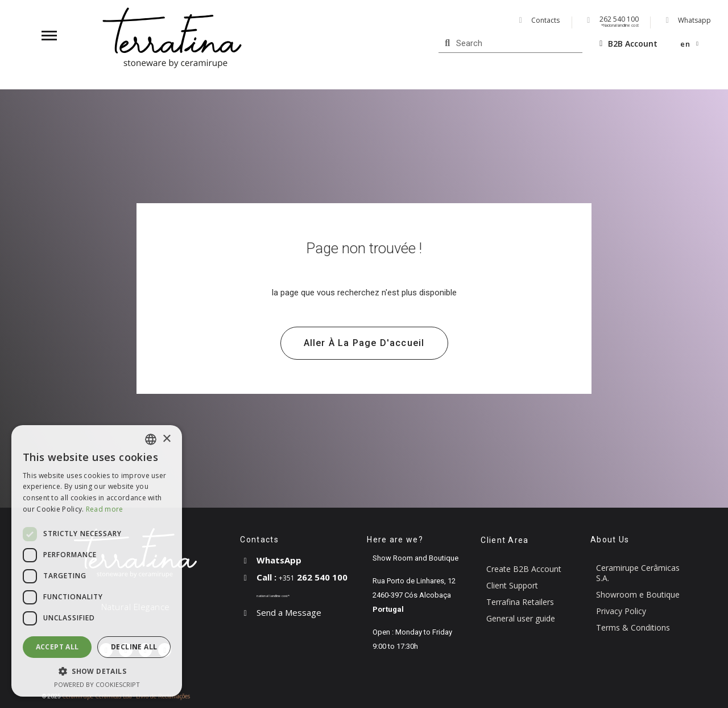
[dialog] (97, 561)
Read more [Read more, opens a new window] (105, 509)
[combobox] (151, 439)
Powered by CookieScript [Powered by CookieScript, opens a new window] (97, 684)
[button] (364, 343)
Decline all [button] (134, 647)
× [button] (166, 439)
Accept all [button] (57, 647)
